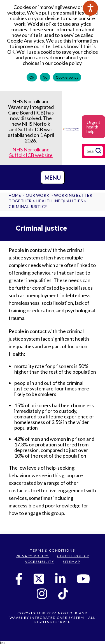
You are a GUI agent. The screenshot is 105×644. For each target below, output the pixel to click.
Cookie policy (67, 77)
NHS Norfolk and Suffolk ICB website (31, 152)
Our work (38, 195)
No (45, 77)
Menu (53, 177)
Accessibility (39, 562)
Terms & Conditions (53, 550)
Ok (32, 77)
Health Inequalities (60, 201)
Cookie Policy (73, 556)
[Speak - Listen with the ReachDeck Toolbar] (90, 8)
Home (15, 195)
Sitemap (72, 562)
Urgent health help (93, 127)
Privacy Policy (32, 556)
